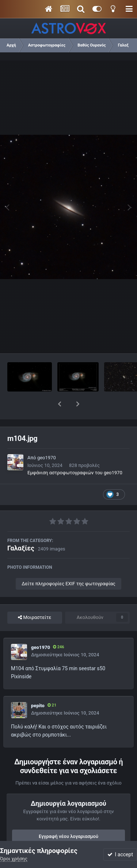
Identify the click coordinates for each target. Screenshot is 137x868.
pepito (38, 687)
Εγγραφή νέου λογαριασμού (68, 817)
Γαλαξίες (21, 529)
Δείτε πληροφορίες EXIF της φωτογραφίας (68, 565)
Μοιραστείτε (35, 598)
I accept (120, 854)
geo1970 (47, 439)
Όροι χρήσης (14, 859)
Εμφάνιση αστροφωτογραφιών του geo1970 (75, 454)
